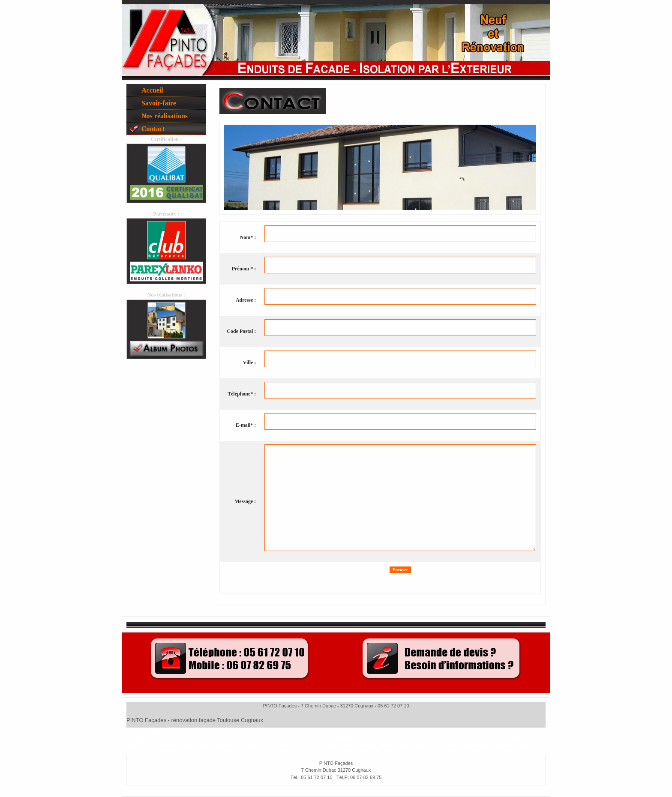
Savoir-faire (159, 103)
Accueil (152, 90)
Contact (153, 129)
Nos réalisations (165, 116)
